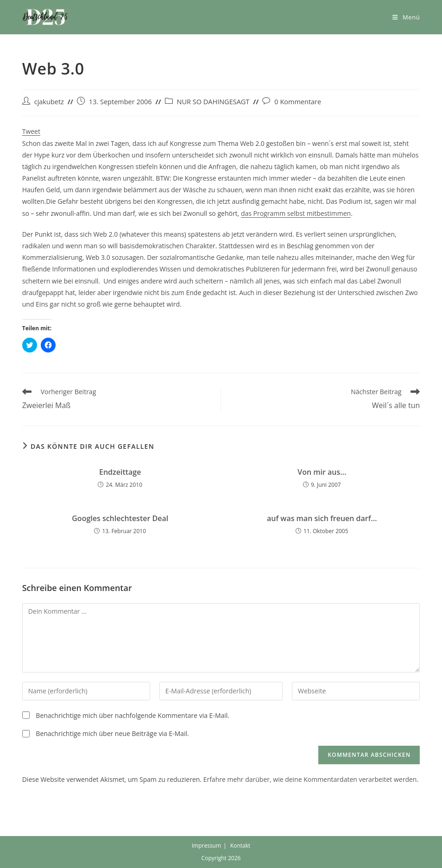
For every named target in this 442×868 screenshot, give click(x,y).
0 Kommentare (298, 102)
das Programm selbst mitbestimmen (296, 213)
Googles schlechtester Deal (120, 518)
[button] (45, 17)
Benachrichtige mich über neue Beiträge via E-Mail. (112, 733)
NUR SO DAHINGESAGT (213, 102)
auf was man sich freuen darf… (322, 518)
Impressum (206, 846)
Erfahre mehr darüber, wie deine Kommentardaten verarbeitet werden (310, 779)
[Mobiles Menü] (406, 17)
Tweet (31, 131)
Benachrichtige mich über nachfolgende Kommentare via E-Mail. (133, 715)
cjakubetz (49, 102)
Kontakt (240, 846)
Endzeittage (120, 472)
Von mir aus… (322, 472)
